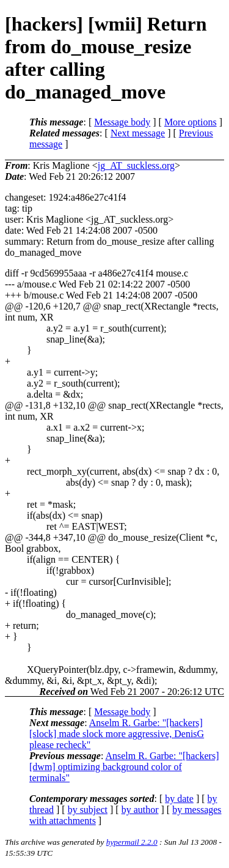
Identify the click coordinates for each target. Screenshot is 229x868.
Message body (122, 122)
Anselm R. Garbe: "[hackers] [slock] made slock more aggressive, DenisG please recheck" (117, 734)
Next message (138, 133)
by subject (88, 810)
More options (191, 122)
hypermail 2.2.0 (132, 842)
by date (179, 799)
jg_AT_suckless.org (136, 165)
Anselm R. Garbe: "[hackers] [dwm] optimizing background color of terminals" (124, 767)
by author (140, 810)
